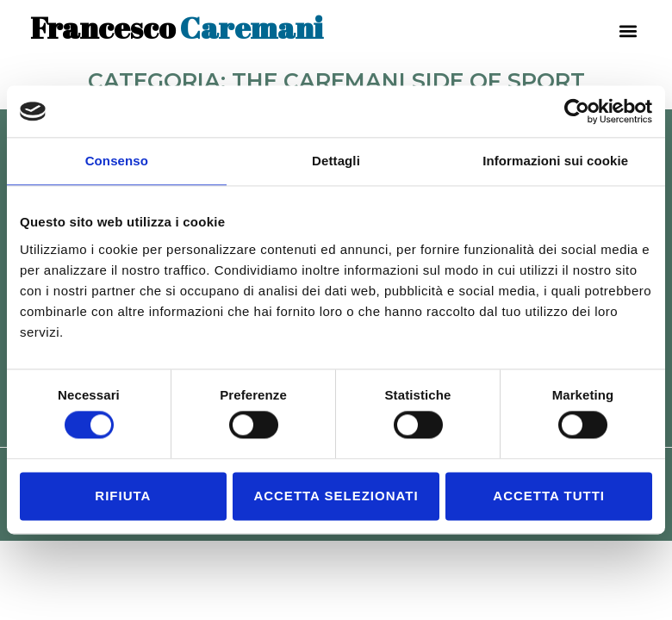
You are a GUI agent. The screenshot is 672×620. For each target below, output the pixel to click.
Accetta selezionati (336, 496)
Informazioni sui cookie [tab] (555, 161)
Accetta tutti (549, 496)
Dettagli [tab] (336, 161)
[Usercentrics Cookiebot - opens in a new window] (577, 111)
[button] (628, 31)
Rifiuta (123, 496)
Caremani (177, 27)
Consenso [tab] (117, 161)
